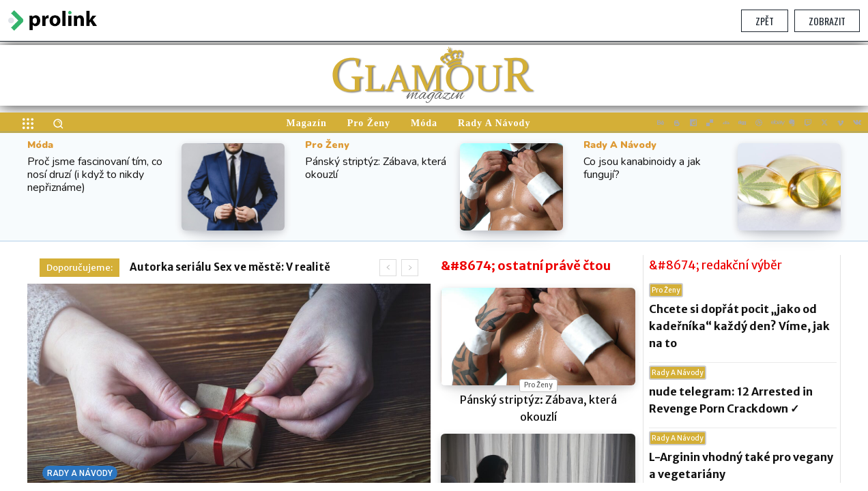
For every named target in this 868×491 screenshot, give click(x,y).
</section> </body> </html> (434, 262)
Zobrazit (827, 21)
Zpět (765, 21)
